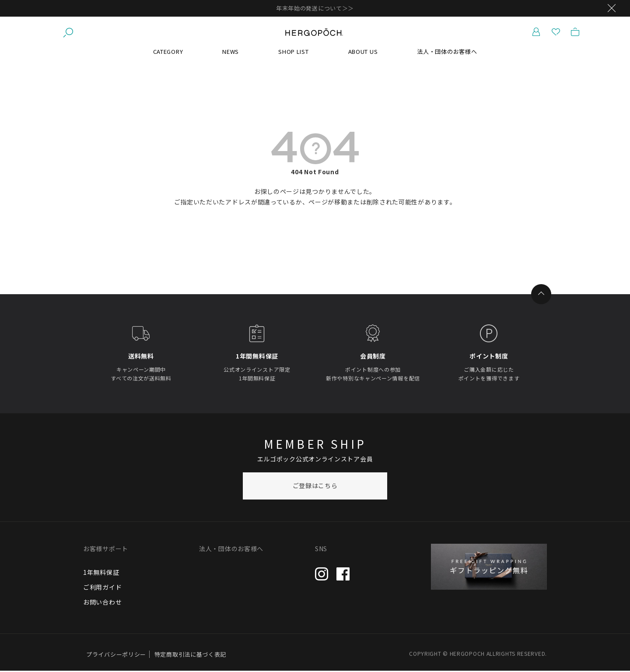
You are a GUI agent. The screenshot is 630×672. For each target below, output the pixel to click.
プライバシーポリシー (116, 656)
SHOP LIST (293, 52)
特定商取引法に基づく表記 (190, 656)
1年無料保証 (101, 573)
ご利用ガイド (102, 588)
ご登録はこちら (315, 487)
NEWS (231, 52)
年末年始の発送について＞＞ (315, 8)
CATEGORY (168, 52)
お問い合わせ (102, 603)
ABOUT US (363, 52)
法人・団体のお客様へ (447, 52)
